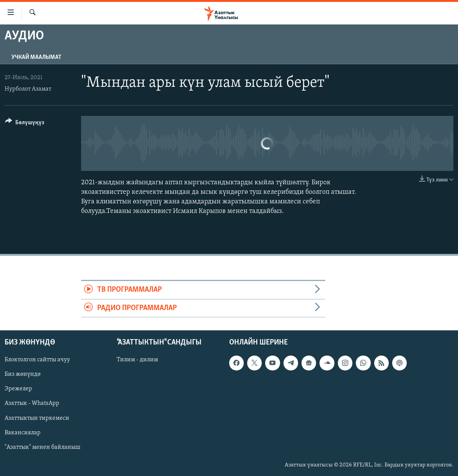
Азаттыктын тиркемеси (37, 418)
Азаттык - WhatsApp (32, 404)
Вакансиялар (23, 433)
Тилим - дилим (137, 360)
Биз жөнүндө (23, 374)
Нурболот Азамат (28, 89)
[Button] (25, 124)
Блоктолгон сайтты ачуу (37, 360)
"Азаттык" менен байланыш (42, 447)
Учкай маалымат (36, 57)
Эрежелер (18, 389)
